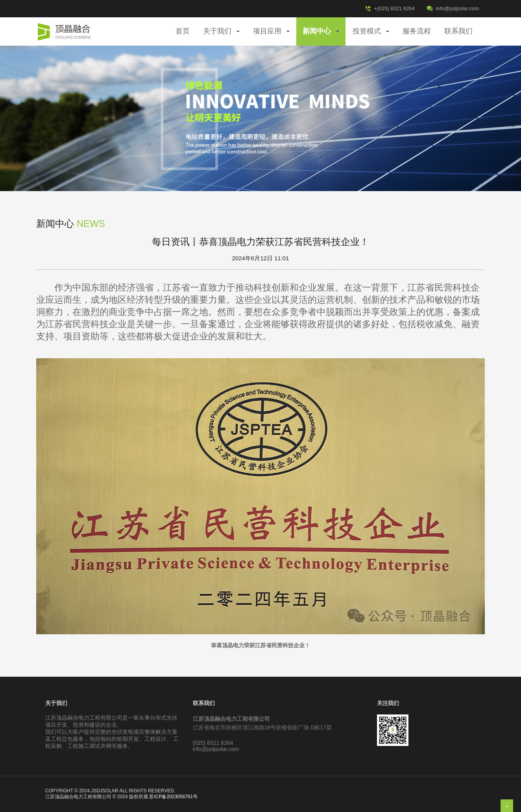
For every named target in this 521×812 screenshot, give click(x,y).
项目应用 (271, 31)
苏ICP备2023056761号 (173, 797)
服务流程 (417, 31)
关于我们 (221, 31)
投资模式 (371, 31)
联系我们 (458, 31)
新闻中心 (321, 31)
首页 (183, 31)
